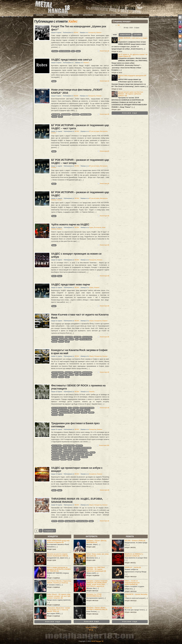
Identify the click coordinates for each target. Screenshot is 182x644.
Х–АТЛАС (77, 459)
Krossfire (55, 339)
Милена (87, 410)
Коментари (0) (105, 114)
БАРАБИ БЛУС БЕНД (87, 408)
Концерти (102, 15)
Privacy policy (91, 627)
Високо (54, 410)
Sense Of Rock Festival (59, 408)
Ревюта (75, 15)
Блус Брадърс (57, 452)
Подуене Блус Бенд (66, 412)
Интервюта (88, 15)
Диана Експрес (63, 410)
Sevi (73, 51)
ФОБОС (91, 412)
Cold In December (58, 337)
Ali (119, 25)
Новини (51, 15)
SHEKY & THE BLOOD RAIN (82, 448)
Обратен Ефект (86, 114)
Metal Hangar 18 (97, 641)
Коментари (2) (105, 51)
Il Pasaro (55, 51)
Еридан (54, 342)
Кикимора (55, 457)
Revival (71, 339)
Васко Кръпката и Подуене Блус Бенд (76, 452)
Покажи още (130, 113)
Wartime (76, 408)
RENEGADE (63, 339)
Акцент (92, 321)
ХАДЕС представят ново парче (71, 284)
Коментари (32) (104, 445)
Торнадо (84, 412)
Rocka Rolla (56, 114)
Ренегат (77, 412)
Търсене (124, 15)
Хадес (78, 51)
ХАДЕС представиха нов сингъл (72, 60)
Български (98, 227)
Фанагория (56, 459)
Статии (54, 133)
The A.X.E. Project (86, 339)
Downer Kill (69, 337)
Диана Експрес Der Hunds (60, 455)
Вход (91, 630)
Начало (40, 15)
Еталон (61, 342)
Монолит (55, 412)
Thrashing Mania (82, 521)
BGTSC (54, 521)
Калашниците (66, 114)
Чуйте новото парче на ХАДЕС (70, 224)
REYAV (76, 32)
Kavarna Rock (87, 337)
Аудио (91, 227)
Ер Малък (80, 455)
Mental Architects (69, 446)
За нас (113, 15)
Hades (54, 276)
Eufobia (61, 521)
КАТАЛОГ (80, 410)
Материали (63, 15)
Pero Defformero (65, 51)
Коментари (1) (105, 81)
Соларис (84, 457)
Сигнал (54, 117)
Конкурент (76, 114)
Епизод (73, 410)
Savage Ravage (70, 521)
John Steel (78, 337)
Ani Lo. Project (57, 446)
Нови (115, 35)
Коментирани (125, 35)
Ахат (61, 450)
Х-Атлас (55, 415)
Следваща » (49, 531)
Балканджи (68, 450)
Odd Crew (79, 446)
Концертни (92, 32)
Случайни (137, 35)
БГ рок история (94, 131)
